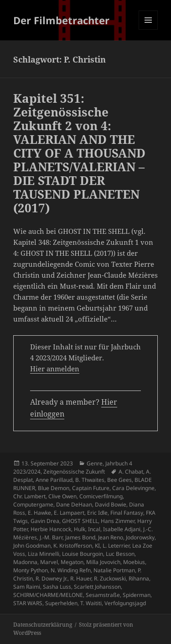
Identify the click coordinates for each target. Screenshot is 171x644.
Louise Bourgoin (83, 554)
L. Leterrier (116, 546)
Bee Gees (119, 480)
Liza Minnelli (44, 554)
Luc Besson (120, 554)
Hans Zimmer (118, 521)
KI (97, 546)
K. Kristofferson (73, 546)
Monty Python (31, 570)
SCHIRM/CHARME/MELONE (48, 595)
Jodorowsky (140, 537)
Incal (94, 529)
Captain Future (91, 488)
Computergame (33, 504)
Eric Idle (97, 513)
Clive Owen (62, 496)
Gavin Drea (45, 521)
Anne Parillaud (54, 480)
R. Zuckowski (110, 578)
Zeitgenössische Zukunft (74, 472)
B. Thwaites (90, 480)
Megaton (72, 562)
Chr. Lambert (29, 496)
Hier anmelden (55, 369)
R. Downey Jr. (52, 578)
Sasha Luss (57, 587)
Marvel (49, 562)
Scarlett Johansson (97, 587)
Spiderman (137, 595)
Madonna (25, 562)
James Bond (80, 537)
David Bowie (111, 504)
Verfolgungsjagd (125, 603)
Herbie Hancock (51, 529)
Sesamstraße (103, 595)
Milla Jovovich (103, 562)
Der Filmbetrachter (61, 20)
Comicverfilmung (101, 496)
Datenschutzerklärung (43, 625)
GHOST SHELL (80, 521)
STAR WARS (28, 603)
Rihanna (139, 578)
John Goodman (32, 546)
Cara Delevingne (133, 488)
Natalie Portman (114, 570)
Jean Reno (111, 537)
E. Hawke (39, 513)
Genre (95, 463)
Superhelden (61, 603)
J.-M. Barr (51, 537)
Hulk (80, 529)
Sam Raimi (27, 587)
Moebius (134, 562)
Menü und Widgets (148, 29)
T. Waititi (91, 603)
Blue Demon (54, 488)
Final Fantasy (127, 513)
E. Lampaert (69, 513)
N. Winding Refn (71, 570)
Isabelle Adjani (122, 529)
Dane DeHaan (74, 504)
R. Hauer (81, 578)
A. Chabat (131, 472)
